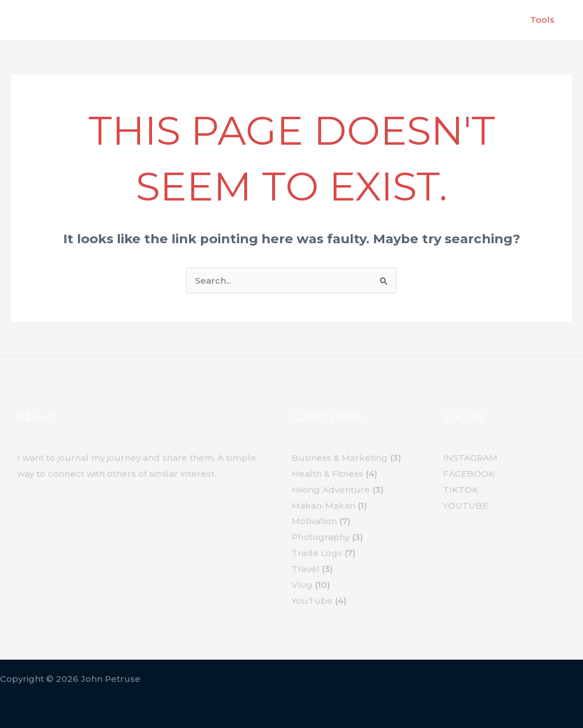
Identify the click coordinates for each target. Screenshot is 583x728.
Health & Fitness (327, 474)
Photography (321, 537)
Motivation (314, 521)
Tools (542, 20)
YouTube (312, 601)
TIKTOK (461, 490)
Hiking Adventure (331, 490)
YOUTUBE (465, 506)
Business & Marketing (340, 458)
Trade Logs (317, 553)
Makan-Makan (323, 506)
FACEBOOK (469, 474)
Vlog (302, 585)
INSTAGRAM (470, 458)
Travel (305, 569)
